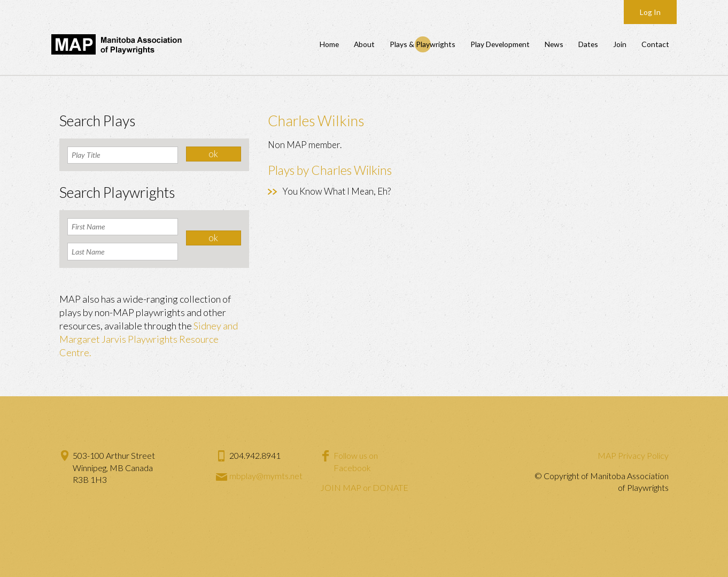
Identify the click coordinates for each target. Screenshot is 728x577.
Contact (655, 44)
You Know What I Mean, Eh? (336, 191)
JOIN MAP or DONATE (364, 487)
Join (620, 44)
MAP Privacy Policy (633, 455)
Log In (650, 12)
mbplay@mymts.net (266, 476)
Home (329, 44)
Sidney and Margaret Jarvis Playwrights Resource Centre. (149, 339)
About (364, 44)
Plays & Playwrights (423, 44)
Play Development (500, 44)
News (554, 44)
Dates (588, 44)
